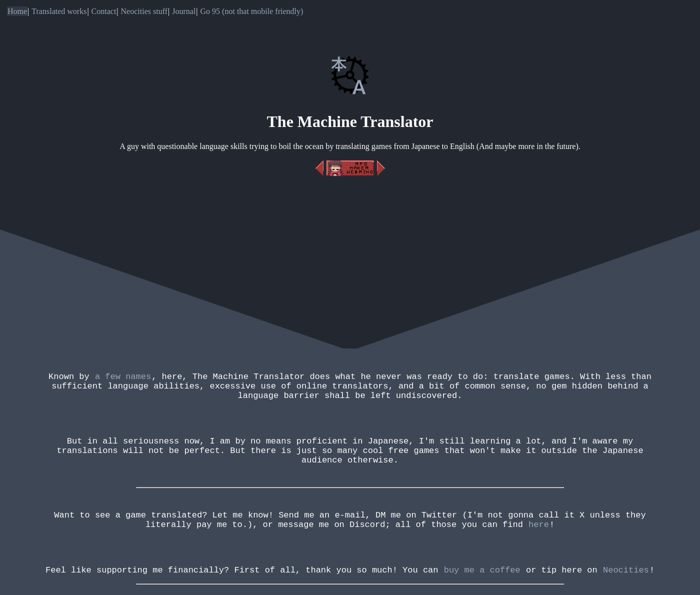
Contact (104, 11)
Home (17, 11)
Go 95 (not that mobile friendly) (252, 11)
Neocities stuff (144, 11)
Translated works (59, 11)
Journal (184, 11)
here (539, 548)
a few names (123, 378)
